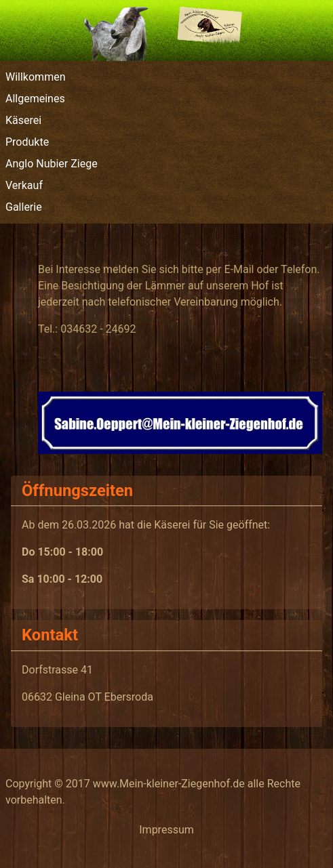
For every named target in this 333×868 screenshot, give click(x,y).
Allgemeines (35, 99)
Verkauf (24, 185)
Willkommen (35, 77)
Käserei (23, 120)
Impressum (166, 830)
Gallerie (24, 207)
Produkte (27, 142)
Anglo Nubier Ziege (52, 164)
